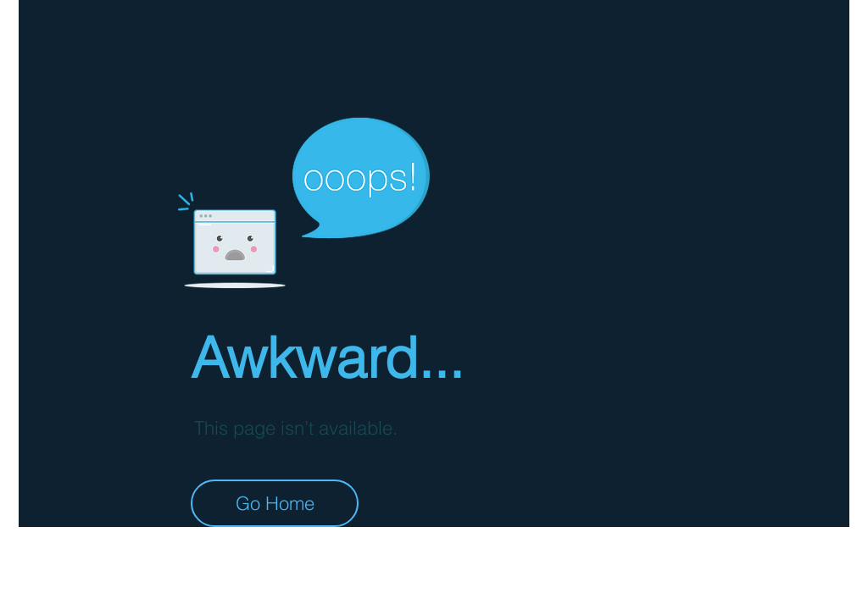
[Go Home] (275, 503)
